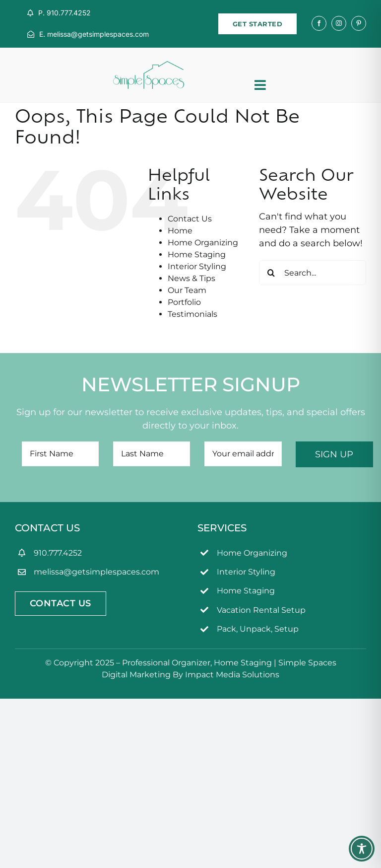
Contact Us (190, 219)
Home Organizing (203, 243)
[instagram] (339, 23)
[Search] (271, 273)
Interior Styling (197, 266)
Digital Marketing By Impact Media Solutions (190, 675)
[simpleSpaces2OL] (149, 66)
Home (180, 231)
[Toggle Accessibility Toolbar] (362, 849)
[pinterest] (359, 23)
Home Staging (197, 254)
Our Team (187, 290)
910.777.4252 (58, 553)
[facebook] (319, 23)
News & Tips (191, 278)
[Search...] (313, 273)
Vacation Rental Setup (261, 610)
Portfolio (184, 302)
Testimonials (192, 314)
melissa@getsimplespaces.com (96, 572)
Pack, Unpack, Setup (258, 629)
